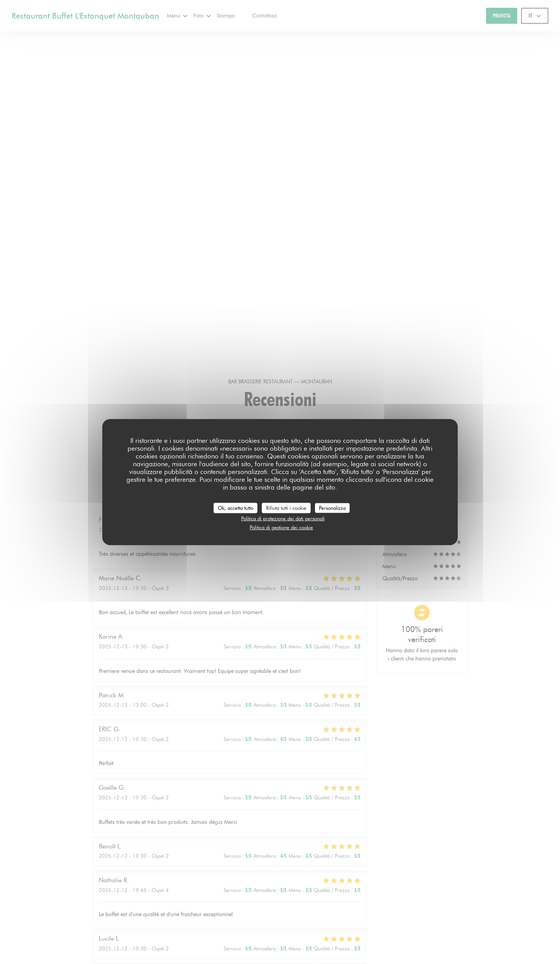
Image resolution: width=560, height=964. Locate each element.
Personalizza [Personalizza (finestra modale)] (332, 507)
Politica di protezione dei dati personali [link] (283, 518)
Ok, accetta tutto (235, 507)
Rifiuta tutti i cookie (286, 507)
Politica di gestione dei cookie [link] (281, 527)
